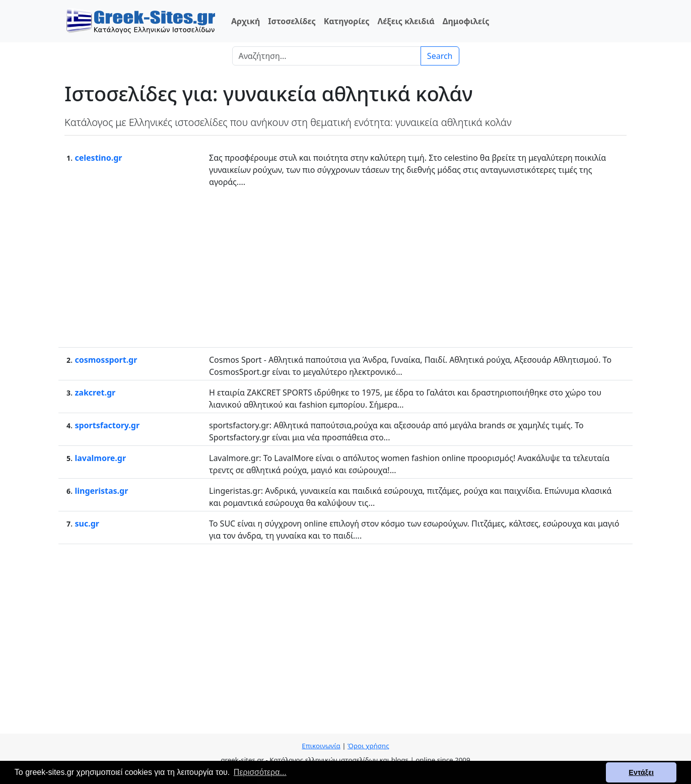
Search (440, 56)
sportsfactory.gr (107, 425)
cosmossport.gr (106, 360)
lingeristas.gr (101, 491)
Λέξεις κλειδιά (406, 21)
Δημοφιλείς (466, 21)
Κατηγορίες (347, 21)
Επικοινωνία (321, 746)
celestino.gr (98, 158)
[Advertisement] (345, 267)
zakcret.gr (95, 393)
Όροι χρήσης (368, 746)
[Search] (327, 56)
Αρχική (246, 21)
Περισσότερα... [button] (260, 772)
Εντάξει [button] (641, 772)
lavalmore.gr (100, 458)
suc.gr (87, 524)
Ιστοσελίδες (292, 21)
